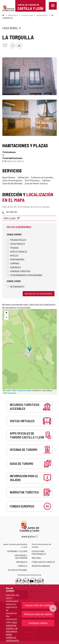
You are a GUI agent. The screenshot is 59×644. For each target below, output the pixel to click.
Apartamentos (16, 259)
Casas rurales (16, 244)
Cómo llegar (10, 218)
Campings (13, 263)
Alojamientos (42, 15)
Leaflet (7, 391)
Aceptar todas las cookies (38, 605)
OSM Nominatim (10, 393)
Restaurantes (16, 287)
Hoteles (13, 255)
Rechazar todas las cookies (38, 614)
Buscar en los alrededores (39, 294)
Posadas (13, 248)
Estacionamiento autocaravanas (25, 275)
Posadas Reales (16, 240)
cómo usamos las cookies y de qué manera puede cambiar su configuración (12, 631)
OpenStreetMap (25, 391)
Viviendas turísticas (19, 271)
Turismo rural (27, 15)
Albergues (14, 267)
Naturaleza (13, 15)
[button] (6, 313)
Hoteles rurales (17, 252)
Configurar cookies (38, 623)
